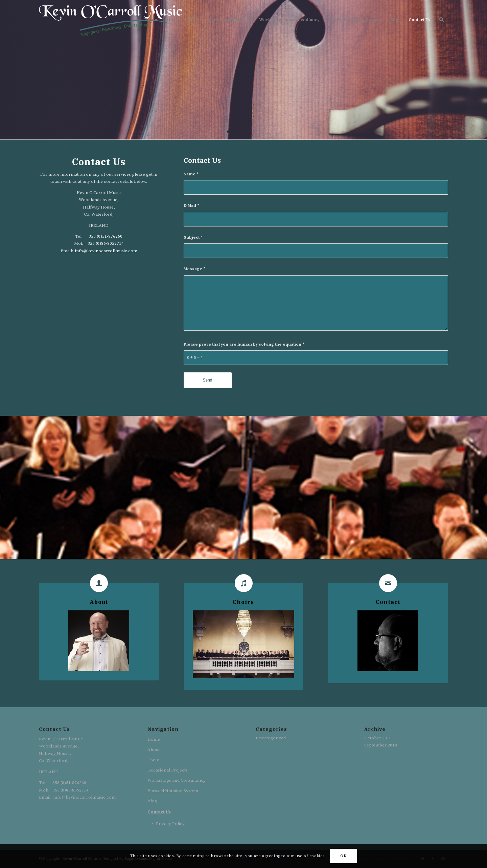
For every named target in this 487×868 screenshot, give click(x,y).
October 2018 (378, 738)
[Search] (442, 20)
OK (343, 856)
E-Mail (191, 206)
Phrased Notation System (173, 791)
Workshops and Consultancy (177, 780)
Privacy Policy (170, 824)
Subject (193, 237)
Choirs (243, 602)
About (99, 602)
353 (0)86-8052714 (106, 243)
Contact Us (159, 812)
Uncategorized (271, 738)
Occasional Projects (168, 770)
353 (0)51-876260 (106, 236)
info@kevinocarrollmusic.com (106, 251)
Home (154, 739)
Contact (388, 602)
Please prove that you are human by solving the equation (244, 344)
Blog (152, 801)
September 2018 (381, 745)
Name (191, 174)
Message (194, 269)
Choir (153, 760)
